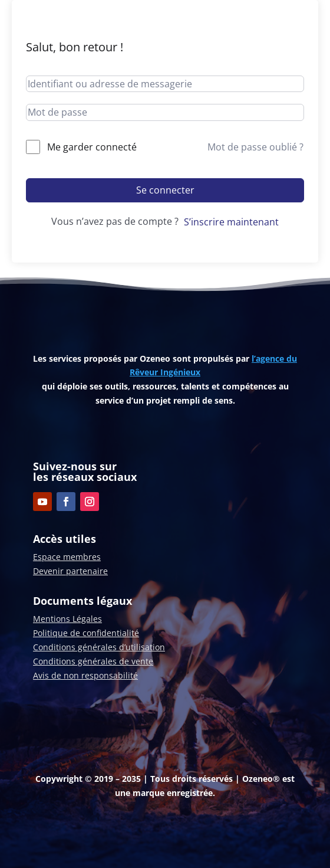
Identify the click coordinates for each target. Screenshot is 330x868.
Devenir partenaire (70, 571)
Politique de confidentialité (86, 633)
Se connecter (165, 190)
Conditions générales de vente (93, 661)
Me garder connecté (92, 147)
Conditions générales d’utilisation (99, 647)
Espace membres (67, 557)
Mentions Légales (67, 619)
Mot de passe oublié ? (255, 147)
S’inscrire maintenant (231, 222)
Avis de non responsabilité (85, 675)
